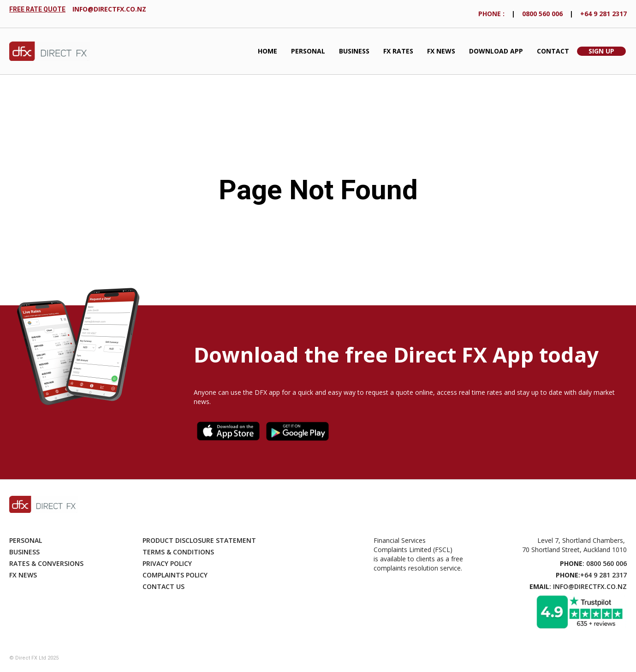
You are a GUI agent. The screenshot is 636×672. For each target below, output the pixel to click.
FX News (441, 51)
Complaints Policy (175, 575)
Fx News (23, 575)
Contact (553, 51)
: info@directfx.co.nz (578, 586)
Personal (308, 51)
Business (354, 51)
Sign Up (601, 51)
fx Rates (398, 51)
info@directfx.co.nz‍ (109, 9)
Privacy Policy (167, 563)
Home (267, 51)
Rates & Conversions (46, 563)
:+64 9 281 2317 (591, 575)
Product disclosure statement (199, 540)
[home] (50, 51)
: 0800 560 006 (593, 563)
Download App (496, 51)
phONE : (491, 14)
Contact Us (163, 586)
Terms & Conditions (178, 552)
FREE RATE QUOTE (37, 9)
